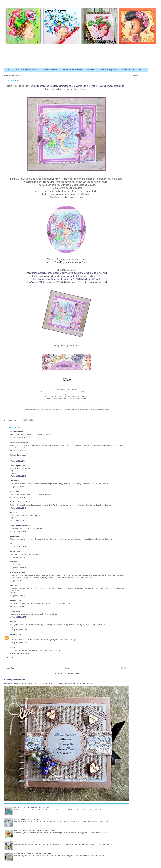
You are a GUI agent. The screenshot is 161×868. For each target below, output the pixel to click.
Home (8, 70)
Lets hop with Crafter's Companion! (27, 819)
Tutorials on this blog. (50, 70)
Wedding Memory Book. (15, 680)
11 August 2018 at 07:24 (18, 617)
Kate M (12, 481)
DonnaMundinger (16, 442)
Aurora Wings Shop (77, 262)
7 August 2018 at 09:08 (18, 557)
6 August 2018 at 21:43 (18, 521)
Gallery (65, 399)
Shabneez (13, 600)
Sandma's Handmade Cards (20, 502)
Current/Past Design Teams (108, 70)
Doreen (13, 551)
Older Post (123, 668)
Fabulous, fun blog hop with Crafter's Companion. (32, 808)
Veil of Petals (61, 179)
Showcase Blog (83, 399)
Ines (11, 647)
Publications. (91, 70)
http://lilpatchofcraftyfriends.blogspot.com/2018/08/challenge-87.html (66, 279)
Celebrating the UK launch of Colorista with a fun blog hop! (35, 831)
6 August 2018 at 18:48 (18, 508)
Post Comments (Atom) (71, 674)
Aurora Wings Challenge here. (70, 390)
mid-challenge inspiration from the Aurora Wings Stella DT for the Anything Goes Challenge (80, 86)
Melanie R (13, 634)
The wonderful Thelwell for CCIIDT (26, 842)
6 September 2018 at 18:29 (19, 653)
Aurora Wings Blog (65, 396)
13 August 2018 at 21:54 (18, 643)
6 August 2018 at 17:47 (18, 487)
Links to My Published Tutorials (72, 70)
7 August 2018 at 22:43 (18, 581)
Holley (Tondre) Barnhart (19, 525)
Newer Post (10, 668)
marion (12, 491)
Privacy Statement (128, 70)
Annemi (13, 611)
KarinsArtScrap (16, 455)
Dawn (12, 585)
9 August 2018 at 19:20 (18, 596)
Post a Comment (13, 658)
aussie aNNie (15, 431)
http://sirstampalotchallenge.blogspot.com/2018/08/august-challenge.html (66, 276)
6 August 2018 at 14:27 (18, 450)
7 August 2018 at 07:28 (18, 546)
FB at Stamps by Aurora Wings (59, 394)
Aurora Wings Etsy (55, 262)
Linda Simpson (15, 466)
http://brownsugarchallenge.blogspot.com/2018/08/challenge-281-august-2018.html (66, 273)
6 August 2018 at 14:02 (18, 438)
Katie (12, 562)
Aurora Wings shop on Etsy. (81, 396)
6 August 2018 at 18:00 (18, 497)
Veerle (12, 513)
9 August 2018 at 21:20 (18, 606)
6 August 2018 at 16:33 (18, 476)
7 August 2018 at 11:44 (18, 568)
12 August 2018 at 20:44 (18, 630)
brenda (12, 536)
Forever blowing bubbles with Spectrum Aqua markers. (33, 853)
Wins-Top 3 (142, 70)
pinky (12, 622)
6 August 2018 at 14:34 (18, 461)
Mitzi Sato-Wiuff (16, 572)
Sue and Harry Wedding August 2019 (27, 70)
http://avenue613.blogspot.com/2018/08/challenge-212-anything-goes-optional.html (66, 282)
